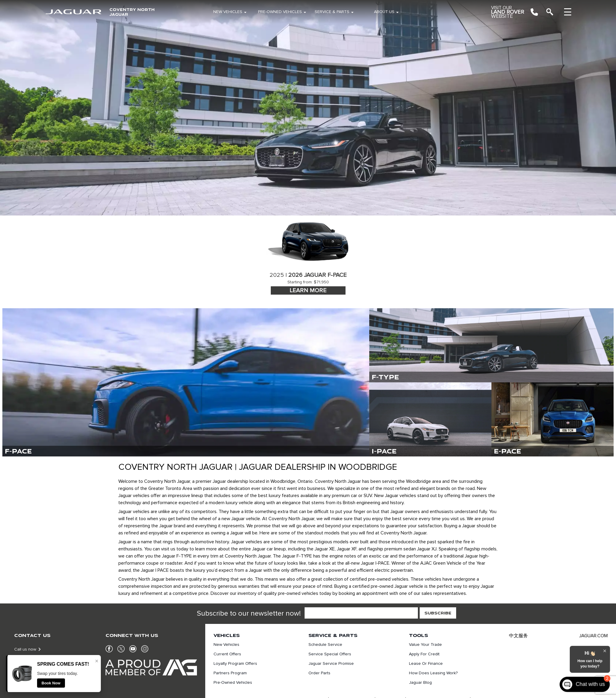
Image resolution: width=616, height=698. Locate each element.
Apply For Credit (424, 654)
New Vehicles (228, 12)
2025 (277, 275)
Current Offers (227, 654)
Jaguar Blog (420, 683)
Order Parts (319, 673)
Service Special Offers (330, 654)
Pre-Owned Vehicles (280, 12)
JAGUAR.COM (593, 636)
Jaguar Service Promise (331, 664)
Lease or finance (426, 664)
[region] (308, 108)
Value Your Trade (425, 645)
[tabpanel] (308, 256)
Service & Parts (332, 12)
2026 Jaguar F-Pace (317, 275)
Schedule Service (325, 645)
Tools (418, 635)
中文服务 (518, 636)
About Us (384, 12)
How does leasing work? (433, 673)
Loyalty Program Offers (235, 664)
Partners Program (230, 673)
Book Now (51, 683)
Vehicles (227, 635)
